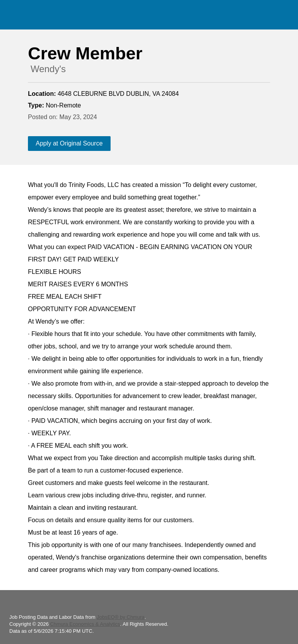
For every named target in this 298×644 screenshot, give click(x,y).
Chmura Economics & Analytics (85, 624)
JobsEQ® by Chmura (120, 617)
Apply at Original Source (69, 143)
